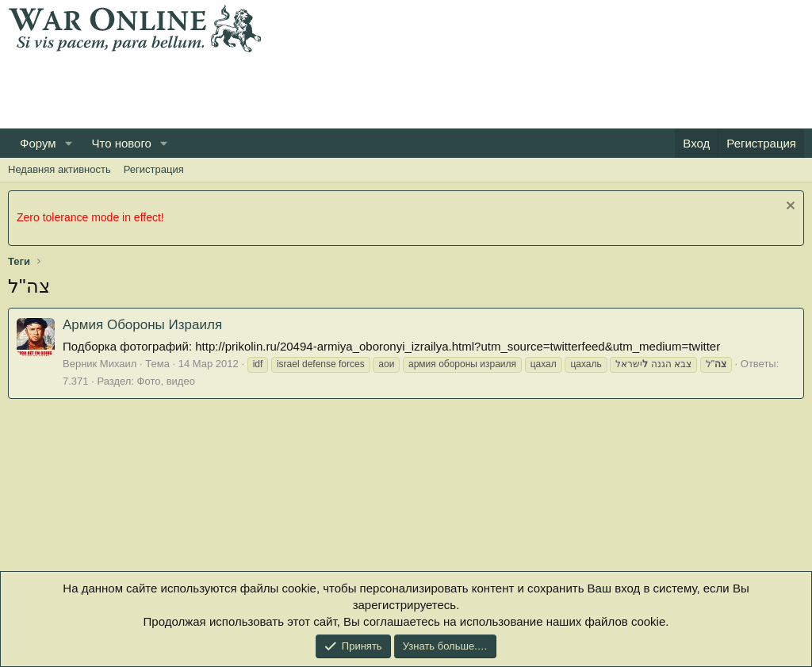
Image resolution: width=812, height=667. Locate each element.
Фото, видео (166, 381)
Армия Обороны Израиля (142, 325)
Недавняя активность (59, 169)
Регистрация (154, 169)
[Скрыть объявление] (789, 207)
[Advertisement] (297, 88)
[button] (68, 143)
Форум (38, 143)
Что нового (121, 143)
